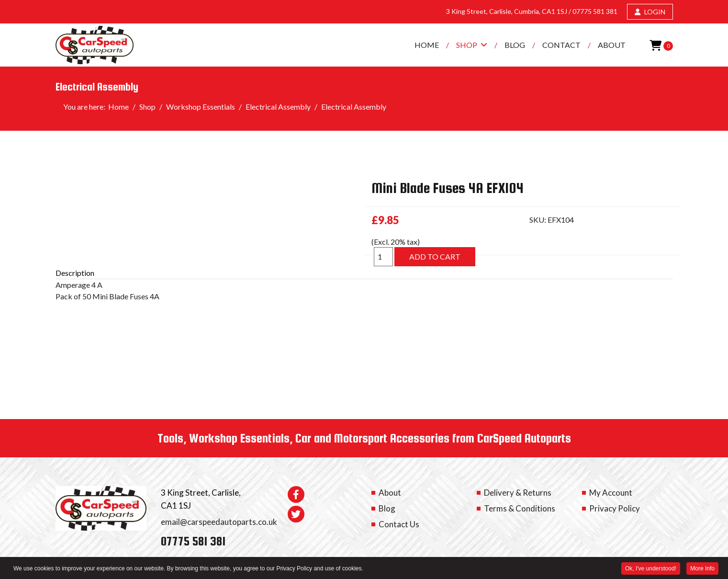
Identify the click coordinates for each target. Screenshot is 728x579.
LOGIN (650, 12)
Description (75, 273)
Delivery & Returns (518, 493)
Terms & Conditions (520, 508)
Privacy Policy (615, 508)
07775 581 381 (595, 11)
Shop (467, 45)
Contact (561, 45)
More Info (702, 569)
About (612, 45)
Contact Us (399, 524)
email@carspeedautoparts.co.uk (219, 522)
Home (427, 45)
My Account (611, 493)
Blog (515, 45)
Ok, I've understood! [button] (651, 569)
